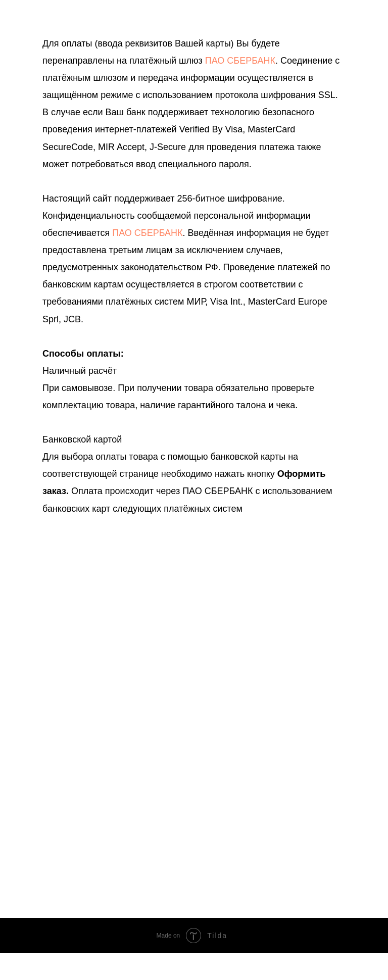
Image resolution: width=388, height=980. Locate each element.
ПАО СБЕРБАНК (240, 61)
